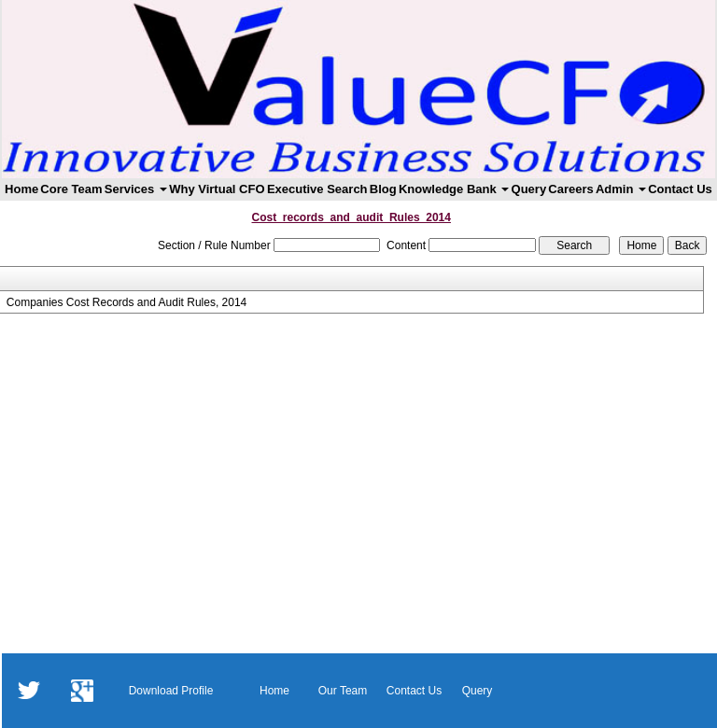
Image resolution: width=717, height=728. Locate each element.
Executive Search (317, 189)
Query (529, 189)
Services (136, 189)
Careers (570, 189)
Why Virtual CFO (217, 189)
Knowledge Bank (454, 189)
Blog (383, 189)
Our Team (343, 691)
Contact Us (680, 189)
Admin (621, 189)
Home (21, 189)
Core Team (71, 189)
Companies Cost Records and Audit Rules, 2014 (127, 302)
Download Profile (171, 691)
